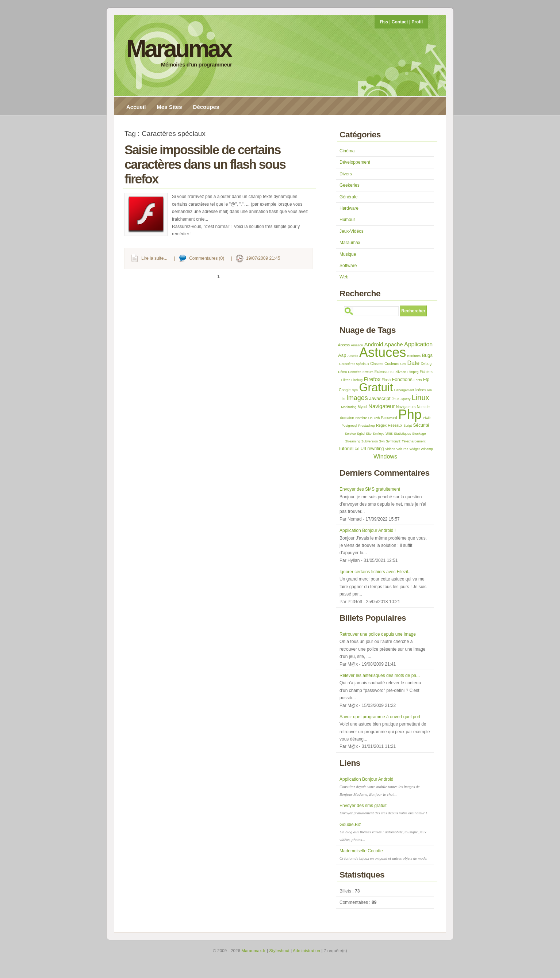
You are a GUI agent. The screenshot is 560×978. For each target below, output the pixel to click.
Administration (306, 951)
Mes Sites (169, 107)
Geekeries (350, 185)
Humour (347, 220)
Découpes (206, 107)
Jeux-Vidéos (352, 231)
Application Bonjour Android (379, 787)
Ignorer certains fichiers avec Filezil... (375, 572)
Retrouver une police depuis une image (378, 634)
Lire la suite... (154, 258)
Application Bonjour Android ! (368, 530)
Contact (400, 22)
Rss (384, 22)
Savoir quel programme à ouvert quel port (380, 717)
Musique (348, 254)
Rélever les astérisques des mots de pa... (380, 676)
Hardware (349, 208)
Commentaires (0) (207, 258)
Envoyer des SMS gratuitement (370, 489)
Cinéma (347, 151)
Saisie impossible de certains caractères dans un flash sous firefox (205, 164)
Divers (346, 174)
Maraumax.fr (254, 951)
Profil (417, 22)
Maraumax (179, 49)
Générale (348, 197)
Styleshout (279, 951)
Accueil (136, 107)
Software (348, 266)
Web (344, 277)
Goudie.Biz (383, 832)
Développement (355, 162)
